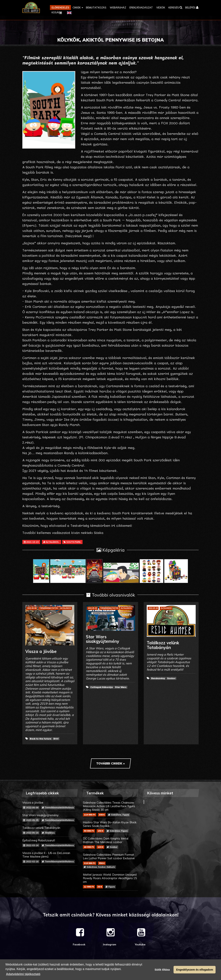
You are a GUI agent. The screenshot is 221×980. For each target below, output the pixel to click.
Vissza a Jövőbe (50, 805)
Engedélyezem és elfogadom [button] (195, 970)
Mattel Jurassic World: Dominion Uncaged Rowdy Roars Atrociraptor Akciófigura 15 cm (110, 881)
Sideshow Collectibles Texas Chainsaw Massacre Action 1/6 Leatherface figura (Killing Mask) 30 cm (110, 809)
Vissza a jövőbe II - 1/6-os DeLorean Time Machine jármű (50, 857)
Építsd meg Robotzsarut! (50, 843)
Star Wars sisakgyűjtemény (50, 818)
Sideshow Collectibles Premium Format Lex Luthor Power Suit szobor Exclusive (110, 861)
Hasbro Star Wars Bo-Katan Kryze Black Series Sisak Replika (110, 827)
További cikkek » (110, 763)
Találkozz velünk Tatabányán (50, 830)
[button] (78, 8)
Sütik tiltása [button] (162, 970)
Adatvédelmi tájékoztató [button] (23, 974)
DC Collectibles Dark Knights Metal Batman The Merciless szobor (110, 843)
